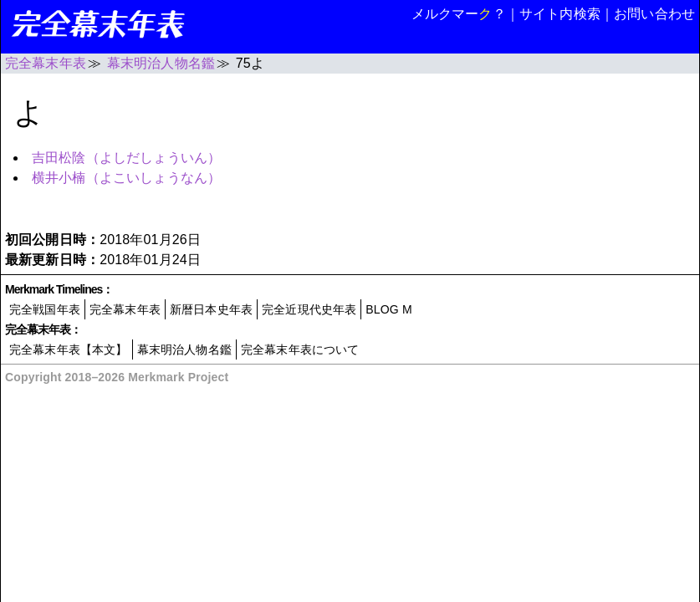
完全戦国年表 (45, 309)
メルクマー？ (459, 14)
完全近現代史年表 (309, 309)
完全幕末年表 (125, 309)
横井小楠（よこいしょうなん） (126, 178)
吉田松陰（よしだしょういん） (126, 158)
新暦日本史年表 (211, 309)
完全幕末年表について (300, 349)
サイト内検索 (560, 14)
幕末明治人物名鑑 (184, 349)
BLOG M (388, 309)
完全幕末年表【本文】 (69, 349)
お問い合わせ (654, 14)
